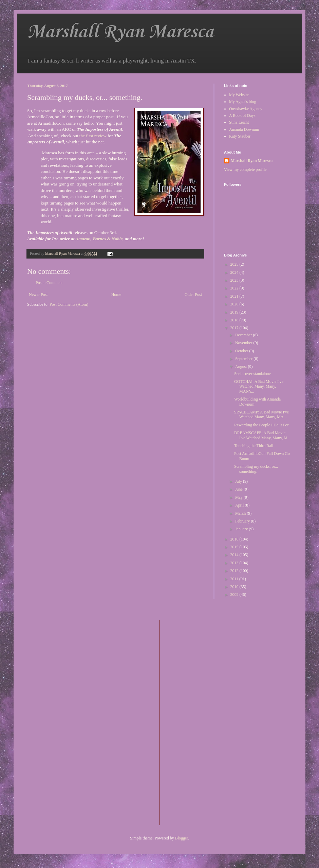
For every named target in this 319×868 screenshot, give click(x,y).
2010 (235, 587)
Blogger (182, 838)
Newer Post (38, 295)
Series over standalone (252, 374)
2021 (235, 296)
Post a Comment (49, 283)
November (244, 343)
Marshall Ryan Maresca (120, 32)
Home (116, 295)
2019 (235, 312)
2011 (235, 579)
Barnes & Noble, (108, 239)
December (244, 335)
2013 (235, 563)
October (242, 351)
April (240, 505)
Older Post (193, 295)
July (239, 481)
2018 (235, 320)
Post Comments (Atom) (69, 304)
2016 (235, 539)
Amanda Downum (244, 129)
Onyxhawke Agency (246, 109)
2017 (235, 328)
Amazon (83, 239)
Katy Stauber (240, 136)
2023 (235, 280)
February (243, 521)
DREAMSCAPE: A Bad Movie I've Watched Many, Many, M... (262, 435)
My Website (239, 95)
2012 (235, 571)
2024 (235, 272)
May (239, 497)
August (242, 367)
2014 (235, 555)
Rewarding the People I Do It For (261, 425)
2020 (235, 304)
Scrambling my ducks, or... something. (256, 469)
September (244, 359)
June (239, 489)
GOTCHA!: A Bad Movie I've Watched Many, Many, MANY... (259, 386)
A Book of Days (242, 116)
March (241, 513)
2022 (235, 288)
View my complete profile (245, 170)
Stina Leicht (239, 122)
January (242, 529)
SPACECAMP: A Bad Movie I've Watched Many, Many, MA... (261, 414)
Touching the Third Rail (254, 446)
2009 (235, 595)
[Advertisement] (192, 722)
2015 (235, 547)
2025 (235, 264)
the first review (93, 136)
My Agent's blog (243, 102)
